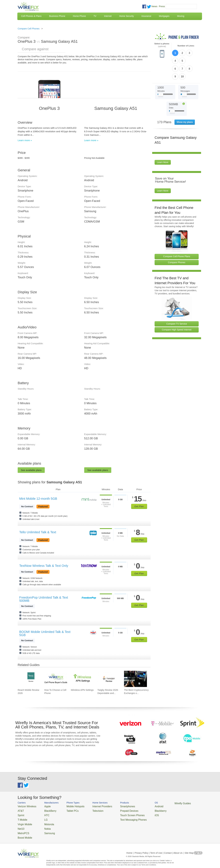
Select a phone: (162, 45)
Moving (181, 16)
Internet (108, 16)
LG (42, 818)
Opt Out (198, 848)
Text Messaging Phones (121, 818)
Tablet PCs (68, 810)
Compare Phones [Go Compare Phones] (177, 243)
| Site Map (189, 848)
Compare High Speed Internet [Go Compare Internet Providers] (177, 310)
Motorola (45, 822)
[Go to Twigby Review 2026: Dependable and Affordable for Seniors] (109, 679)
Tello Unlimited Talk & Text (38, 532)
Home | (130, 848)
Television (91, 810)
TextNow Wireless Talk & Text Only (44, 566)
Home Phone (79, 16)
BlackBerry (46, 810)
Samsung (45, 829)
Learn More (163, 143)
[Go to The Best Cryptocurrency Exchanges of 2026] (135, 679)
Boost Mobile (24, 833)
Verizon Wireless (25, 806)
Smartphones (116, 806)
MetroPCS (22, 829)
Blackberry (145, 810)
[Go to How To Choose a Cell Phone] (56, 679)
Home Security (127, 16)
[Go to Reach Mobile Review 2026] (29, 679)
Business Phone (57, 16)
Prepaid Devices (118, 810)
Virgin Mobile (24, 822)
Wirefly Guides (165, 803)
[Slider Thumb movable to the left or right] (161, 76)
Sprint (20, 814)
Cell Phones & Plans (31, 16)
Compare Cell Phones (29, 29)
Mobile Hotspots (71, 806)
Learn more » (25, 140)
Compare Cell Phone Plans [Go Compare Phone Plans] (177, 237)
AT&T (20, 810)
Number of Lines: (186, 46)
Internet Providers (94, 806)
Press (162, 6)
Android (144, 806)
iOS (142, 814)
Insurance (146, 16)
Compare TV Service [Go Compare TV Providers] (177, 304)
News (154, 6)
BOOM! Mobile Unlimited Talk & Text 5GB (45, 633)
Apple (44, 806)
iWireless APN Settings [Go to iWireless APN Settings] (82, 690)
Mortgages (164, 16)
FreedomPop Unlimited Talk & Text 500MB (44, 599)
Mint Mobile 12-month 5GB (38, 499)
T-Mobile (22, 818)
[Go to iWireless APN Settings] (82, 679)
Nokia (44, 825)
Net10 (20, 825)
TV (95, 16)
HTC (43, 814)
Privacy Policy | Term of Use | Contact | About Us (159, 848)
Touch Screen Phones (120, 814)
